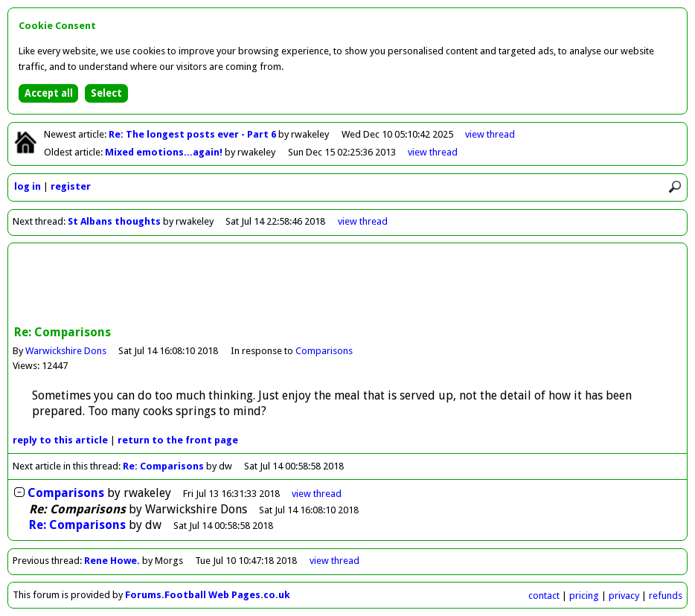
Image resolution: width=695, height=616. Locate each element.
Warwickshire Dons (66, 351)
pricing (584, 596)
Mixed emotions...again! (165, 152)
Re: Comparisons (163, 466)
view (490, 134)
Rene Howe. (112, 561)
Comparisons (324, 351)
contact (544, 596)
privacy (624, 596)
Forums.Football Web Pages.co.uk (208, 595)
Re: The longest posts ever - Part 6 (193, 134)
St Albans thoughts (114, 221)
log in (28, 186)
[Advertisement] (347, 286)
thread (317, 494)
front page (178, 440)
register (71, 186)
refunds (666, 596)
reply (60, 440)
